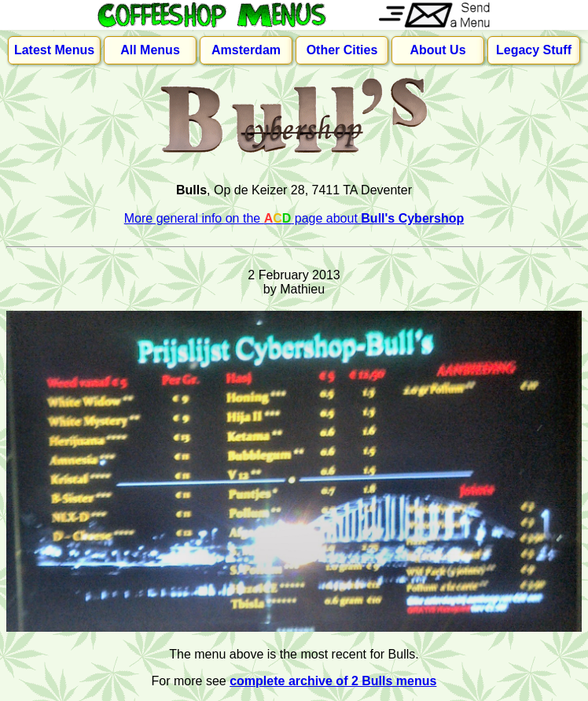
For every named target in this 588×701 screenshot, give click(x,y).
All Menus (150, 50)
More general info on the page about (294, 218)
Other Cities (342, 50)
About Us (437, 50)
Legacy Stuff (534, 50)
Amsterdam (246, 50)
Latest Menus (54, 50)
